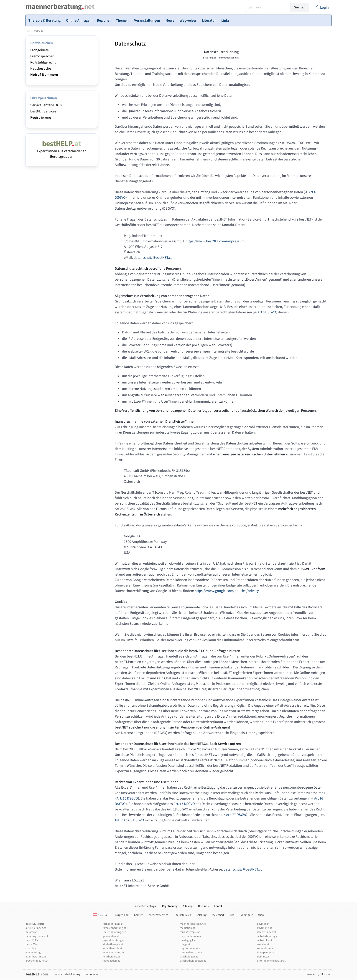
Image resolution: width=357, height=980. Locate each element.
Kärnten (139, 915)
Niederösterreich (159, 915)
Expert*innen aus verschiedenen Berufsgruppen (62, 151)
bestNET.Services (43, 111)
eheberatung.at (34, 953)
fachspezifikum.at (113, 924)
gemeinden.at (111, 936)
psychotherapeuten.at (193, 961)
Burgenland (122, 915)
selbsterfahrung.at (268, 936)
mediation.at (187, 928)
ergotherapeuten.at (37, 961)
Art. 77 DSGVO (237, 815)
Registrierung (41, 117)
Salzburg (201, 915)
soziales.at (263, 944)
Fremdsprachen (42, 56)
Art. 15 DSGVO (127, 798)
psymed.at (263, 924)
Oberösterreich (182, 915)
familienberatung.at (114, 928)
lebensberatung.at (113, 953)
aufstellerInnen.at (36, 928)
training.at (263, 957)
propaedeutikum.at (191, 953)
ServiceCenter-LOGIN (46, 105)
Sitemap (188, 906)
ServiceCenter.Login (145, 906)
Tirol (233, 915)
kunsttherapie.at (112, 948)
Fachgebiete (40, 50)
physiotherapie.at (190, 948)
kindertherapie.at (113, 944)
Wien (261, 915)
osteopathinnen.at (191, 936)
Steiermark (218, 915)
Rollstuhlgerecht (43, 62)
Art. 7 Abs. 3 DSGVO (129, 820)
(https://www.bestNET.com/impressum (214, 241)
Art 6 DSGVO (267, 312)
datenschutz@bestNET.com (155, 258)
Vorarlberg (247, 915)
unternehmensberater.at (271, 961)
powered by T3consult (319, 974)
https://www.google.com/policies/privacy (227, 591)
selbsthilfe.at (265, 940)
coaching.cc (32, 948)
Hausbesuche (41, 69)
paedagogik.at (188, 940)
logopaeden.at (111, 961)
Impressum (92, 974)
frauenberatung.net (114, 932)
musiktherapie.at (190, 932)
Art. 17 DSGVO (184, 804)
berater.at (31, 932)
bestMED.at (32, 944)
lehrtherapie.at (111, 957)
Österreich (101, 915)
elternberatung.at (36, 957)
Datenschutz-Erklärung (67, 974)
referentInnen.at (267, 932)
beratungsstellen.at (37, 936)
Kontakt (219, 906)
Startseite (38, 31)
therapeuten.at (266, 953)
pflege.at (185, 944)
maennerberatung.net (193, 924)
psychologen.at (189, 957)
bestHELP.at (32, 940)
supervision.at (265, 948)
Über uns (203, 906)
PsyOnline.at (264, 928)
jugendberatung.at (114, 940)
